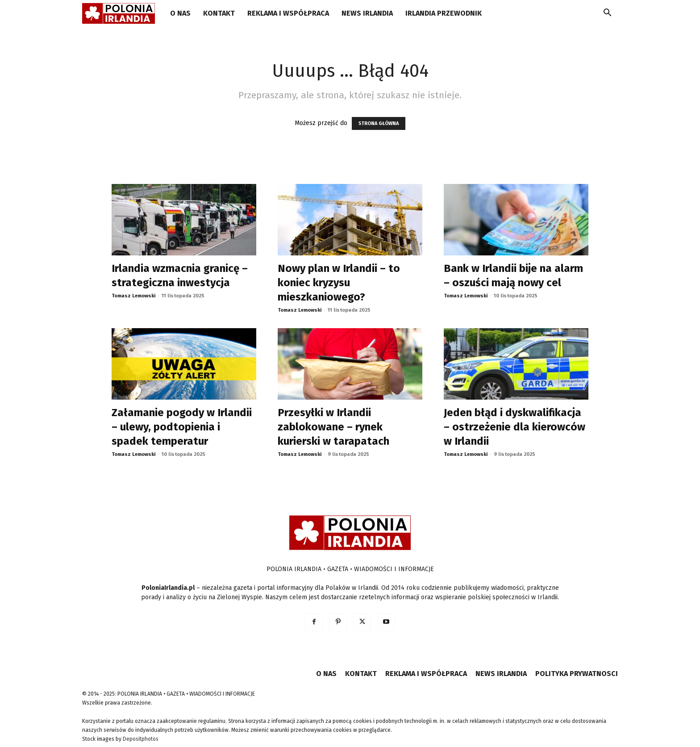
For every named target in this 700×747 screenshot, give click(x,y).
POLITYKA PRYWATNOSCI (577, 674)
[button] (607, 14)
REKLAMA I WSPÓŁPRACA (288, 13)
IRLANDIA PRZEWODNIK (444, 13)
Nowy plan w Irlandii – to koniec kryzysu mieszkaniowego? (339, 283)
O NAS (180, 13)
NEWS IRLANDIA (367, 13)
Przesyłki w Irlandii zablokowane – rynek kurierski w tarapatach (333, 427)
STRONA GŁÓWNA (379, 123)
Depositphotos (141, 739)
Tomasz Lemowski (133, 296)
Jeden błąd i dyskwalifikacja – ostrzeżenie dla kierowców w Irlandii (515, 427)
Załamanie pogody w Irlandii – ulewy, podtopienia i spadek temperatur (182, 427)
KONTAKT (219, 13)
